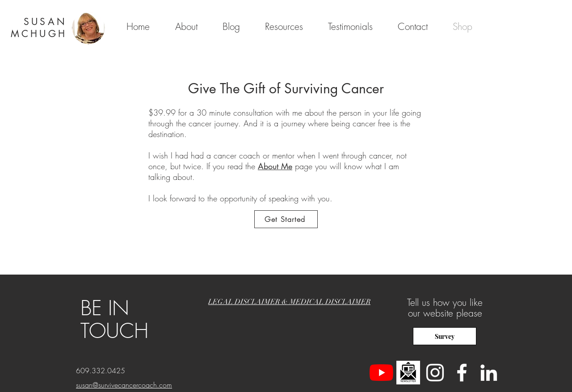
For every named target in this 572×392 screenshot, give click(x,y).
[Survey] (445, 336)
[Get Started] (286, 219)
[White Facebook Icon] (462, 373)
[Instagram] (435, 373)
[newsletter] (408, 373)
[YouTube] (381, 373)
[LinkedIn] (489, 373)
